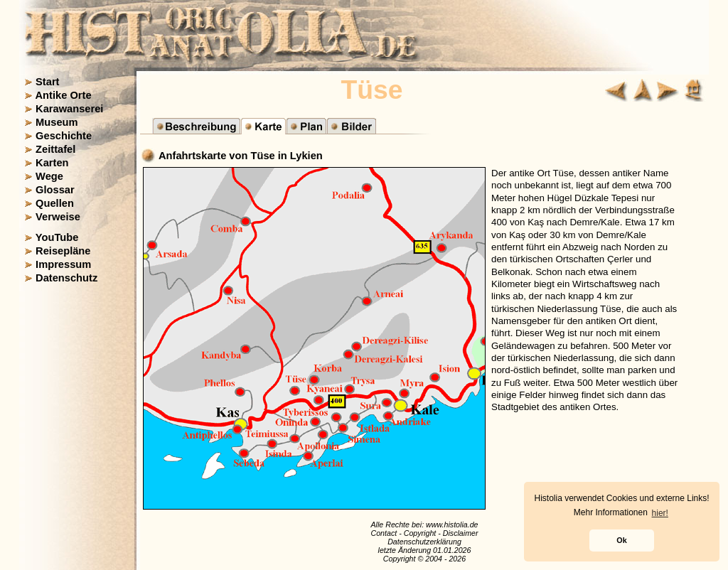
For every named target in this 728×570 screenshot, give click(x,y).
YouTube (57, 237)
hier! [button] (660, 513)
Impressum (63, 264)
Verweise (58, 217)
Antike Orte (64, 95)
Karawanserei (69, 109)
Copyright (420, 533)
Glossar (55, 190)
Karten (52, 163)
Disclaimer (461, 533)
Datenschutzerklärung (424, 542)
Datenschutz (66, 278)
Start (47, 82)
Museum (57, 122)
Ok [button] (621, 540)
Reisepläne (63, 251)
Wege (49, 176)
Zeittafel (55, 149)
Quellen (55, 203)
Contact (384, 533)
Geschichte (64, 136)
